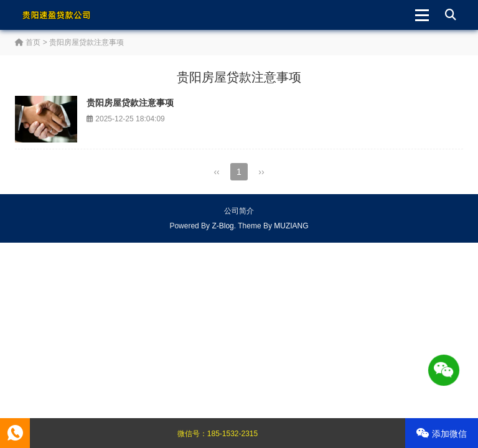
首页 (28, 42)
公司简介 (239, 211)
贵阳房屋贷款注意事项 (130, 103)
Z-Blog (223, 226)
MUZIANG (291, 226)
